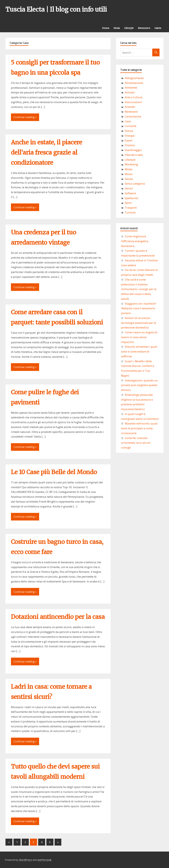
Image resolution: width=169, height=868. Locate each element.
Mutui (129, 174)
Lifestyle (129, 28)
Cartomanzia (133, 116)
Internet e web (134, 155)
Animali (130, 92)
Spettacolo (131, 198)
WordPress (26, 860)
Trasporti (131, 208)
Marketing (131, 164)
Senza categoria (135, 184)
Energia (130, 136)
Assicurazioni (133, 102)
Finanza (130, 145)
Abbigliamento (134, 78)
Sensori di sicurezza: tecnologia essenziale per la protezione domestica (139, 323)
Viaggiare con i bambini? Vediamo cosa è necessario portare (139, 308)
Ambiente (131, 88)
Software (130, 193)
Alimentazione (134, 83)
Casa (128, 121)
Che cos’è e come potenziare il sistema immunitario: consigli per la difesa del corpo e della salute (139, 289)
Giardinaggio (133, 150)
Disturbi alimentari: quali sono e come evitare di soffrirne (139, 351)
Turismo (130, 212)
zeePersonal (44, 860)
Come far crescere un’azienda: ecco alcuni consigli (136, 443)
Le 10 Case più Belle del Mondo (54, 472)
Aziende (130, 107)
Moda (117, 28)
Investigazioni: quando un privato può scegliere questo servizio (139, 385)
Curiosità (131, 126)
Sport (128, 203)
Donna (106, 28)
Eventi (129, 140)
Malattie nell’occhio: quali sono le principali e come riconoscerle (139, 428)
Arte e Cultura (134, 97)
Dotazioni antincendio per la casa (58, 617)
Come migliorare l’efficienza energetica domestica (135, 241)
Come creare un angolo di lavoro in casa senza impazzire (139, 337)
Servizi (129, 188)
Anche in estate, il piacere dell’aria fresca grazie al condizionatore (47, 153)
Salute (158, 28)
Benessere (144, 28)
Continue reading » (25, 117)
